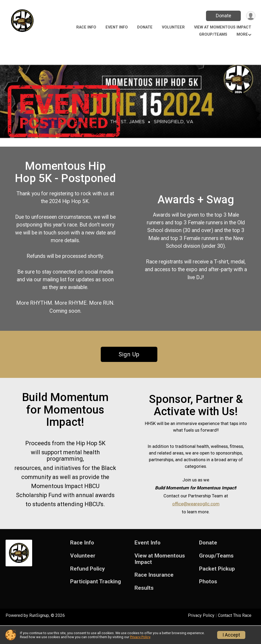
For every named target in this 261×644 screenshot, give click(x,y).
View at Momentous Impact (223, 27)
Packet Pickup (217, 587)
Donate (223, 16)
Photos (208, 600)
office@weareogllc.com (196, 519)
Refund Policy (87, 587)
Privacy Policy (140, 637)
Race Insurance (154, 594)
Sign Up (129, 367)
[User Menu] (251, 16)
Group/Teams (213, 34)
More (242, 34)
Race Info (86, 27)
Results (144, 607)
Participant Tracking (96, 600)
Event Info (117, 27)
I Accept (231, 635)
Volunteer (173, 27)
